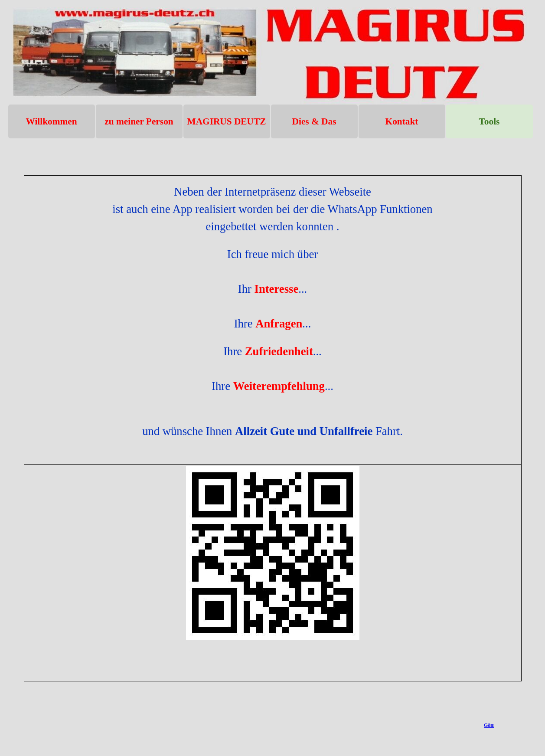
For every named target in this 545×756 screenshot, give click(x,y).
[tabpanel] (273, 428)
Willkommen (51, 121)
